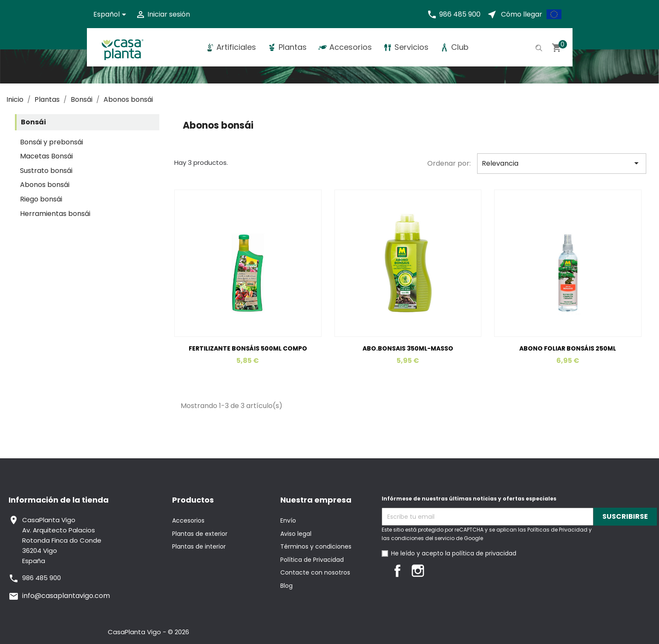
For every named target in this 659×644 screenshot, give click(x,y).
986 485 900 (460, 14)
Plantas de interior (199, 546)
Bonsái (33, 122)
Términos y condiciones (316, 546)
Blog (286, 586)
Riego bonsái (41, 199)
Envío (288, 520)
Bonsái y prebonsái (52, 142)
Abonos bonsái (45, 185)
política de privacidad (484, 553)
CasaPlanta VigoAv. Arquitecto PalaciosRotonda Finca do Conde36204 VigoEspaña (62, 540)
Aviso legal (296, 534)
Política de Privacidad (312, 560)
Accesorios (188, 520)
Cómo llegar (522, 14)
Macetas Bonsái (46, 156)
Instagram (418, 571)
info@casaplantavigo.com (66, 596)
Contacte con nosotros (315, 572)
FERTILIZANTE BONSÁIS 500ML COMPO (248, 348)
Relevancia (562, 163)
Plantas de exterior (200, 534)
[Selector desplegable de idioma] (111, 14)
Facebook (397, 571)
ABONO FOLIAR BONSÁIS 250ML (568, 348)
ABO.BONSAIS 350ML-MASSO (408, 348)
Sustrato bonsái (46, 171)
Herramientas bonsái (55, 214)
